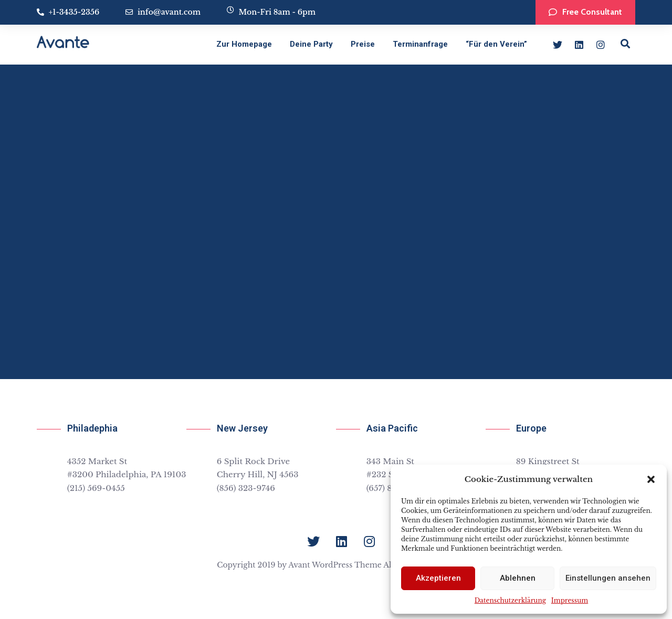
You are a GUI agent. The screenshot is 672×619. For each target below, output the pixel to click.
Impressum (570, 600)
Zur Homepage (244, 44)
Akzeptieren (438, 578)
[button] (651, 479)
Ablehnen (518, 578)
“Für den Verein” (496, 44)
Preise (363, 44)
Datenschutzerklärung (510, 600)
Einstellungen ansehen (608, 578)
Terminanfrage (420, 44)
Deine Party (311, 44)
